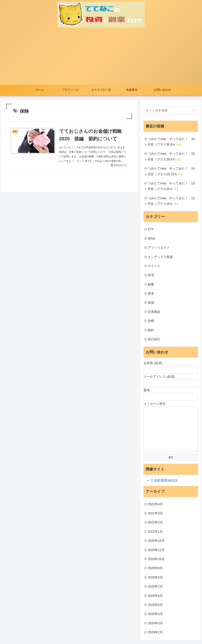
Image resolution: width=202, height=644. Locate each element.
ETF (151, 229)
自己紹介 (154, 339)
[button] (194, 110)
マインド (154, 266)
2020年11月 (156, 551)
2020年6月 (155, 596)
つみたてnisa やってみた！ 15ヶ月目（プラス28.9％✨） (169, 156)
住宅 (151, 275)
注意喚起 (154, 312)
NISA (151, 239)
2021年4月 (155, 505)
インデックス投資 (160, 257)
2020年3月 (155, 624)
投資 (151, 303)
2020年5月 (155, 606)
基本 (151, 293)
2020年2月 (155, 633)
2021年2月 (155, 523)
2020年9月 (155, 569)
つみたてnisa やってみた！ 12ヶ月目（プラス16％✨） (169, 201)
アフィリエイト (159, 248)
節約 (151, 330)
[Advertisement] (101, 58)
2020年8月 (155, 578)
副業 (151, 284)
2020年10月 (156, 560)
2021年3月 (155, 514)
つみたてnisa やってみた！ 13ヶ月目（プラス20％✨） (169, 186)
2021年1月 (155, 532)
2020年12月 (156, 541)
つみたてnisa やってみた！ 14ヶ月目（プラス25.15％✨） (169, 171)
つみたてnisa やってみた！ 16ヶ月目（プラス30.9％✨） (169, 142)
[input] (171, 111)
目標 (151, 321)
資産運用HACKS (166, 481)
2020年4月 (155, 615)
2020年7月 (155, 587)
